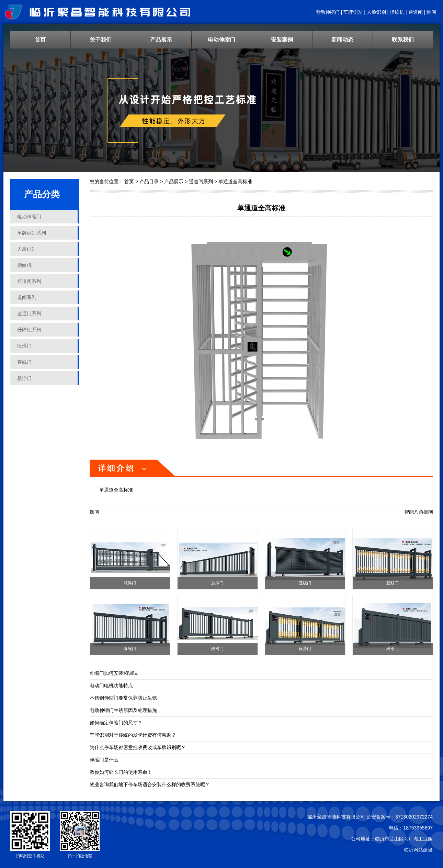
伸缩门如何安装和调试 (114, 673)
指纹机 (397, 12)
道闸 (431, 12)
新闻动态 (342, 40)
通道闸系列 (29, 281)
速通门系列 (29, 314)
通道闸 (416, 12)
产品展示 (161, 40)
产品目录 (149, 182)
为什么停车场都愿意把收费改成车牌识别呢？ (138, 747)
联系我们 (403, 40)
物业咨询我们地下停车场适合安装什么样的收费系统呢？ (150, 784)
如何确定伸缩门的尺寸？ (116, 723)
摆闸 (94, 512)
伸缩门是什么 (104, 760)
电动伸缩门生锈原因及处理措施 (123, 710)
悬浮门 (24, 378)
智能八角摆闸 (419, 512)
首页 (40, 40)
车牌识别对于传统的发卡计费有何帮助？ (133, 735)
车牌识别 (353, 12)
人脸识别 (376, 12)
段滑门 (24, 346)
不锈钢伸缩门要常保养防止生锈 (123, 698)
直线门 (24, 362)
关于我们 (101, 40)
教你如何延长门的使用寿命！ (121, 772)
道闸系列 (27, 297)
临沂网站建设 (418, 850)
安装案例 (282, 40)
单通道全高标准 (235, 182)
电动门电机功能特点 (111, 685)
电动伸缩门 (328, 12)
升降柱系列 (29, 330)
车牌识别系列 (32, 233)
